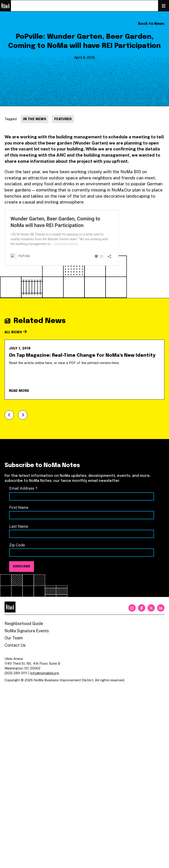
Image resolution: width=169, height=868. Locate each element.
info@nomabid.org (45, 673)
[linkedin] (161, 608)
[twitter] (151, 608)
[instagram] (132, 608)
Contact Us (15, 645)
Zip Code (17, 545)
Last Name (19, 526)
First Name (19, 507)
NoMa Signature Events (27, 631)
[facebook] (142, 608)
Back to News (151, 24)
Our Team (14, 638)
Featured (63, 119)
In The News (35, 119)
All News (16, 332)
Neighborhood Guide (24, 624)
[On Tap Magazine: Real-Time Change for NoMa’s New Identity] (84, 370)
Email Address (23, 488)
